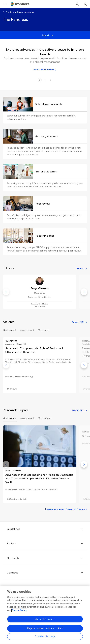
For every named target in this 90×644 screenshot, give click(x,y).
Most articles (45, 418)
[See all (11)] (80, 411)
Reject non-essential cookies (45, 632)
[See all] (82, 269)
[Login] (85, 4)
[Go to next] (84, 292)
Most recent (9, 330)
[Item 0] (40, 80)
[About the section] (45, 70)
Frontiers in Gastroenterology (20, 12)
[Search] (77, 4)
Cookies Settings (45, 640)
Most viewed (27, 330)
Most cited (43, 330)
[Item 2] (50, 80)
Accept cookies (45, 622)
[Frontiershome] (20, 4)
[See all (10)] (80, 322)
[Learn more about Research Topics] (66, 509)
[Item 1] (45, 80)
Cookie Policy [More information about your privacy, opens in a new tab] (19, 613)
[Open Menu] (5, 4)
